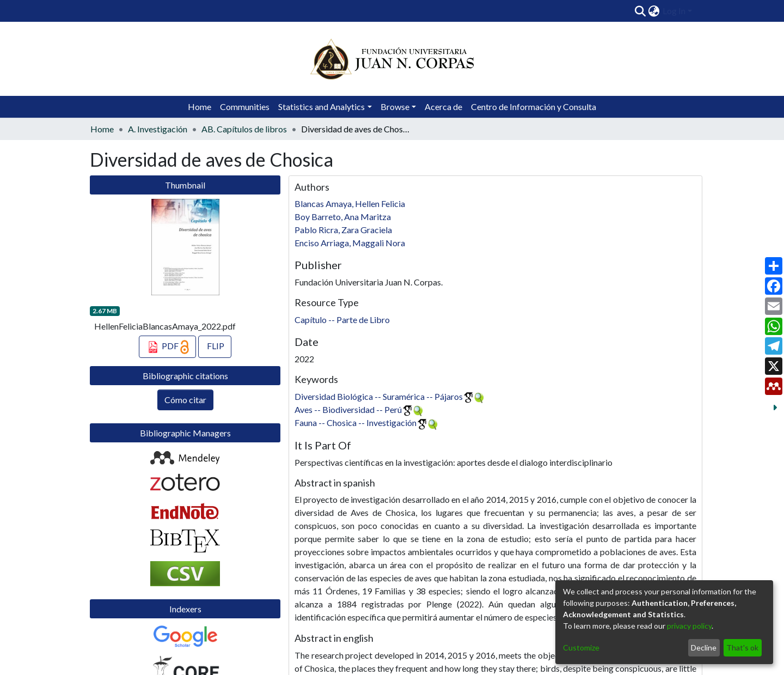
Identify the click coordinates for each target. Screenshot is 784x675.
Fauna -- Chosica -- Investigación (356, 422)
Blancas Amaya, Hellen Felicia (350, 203)
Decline (704, 647)
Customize (581, 647)
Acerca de (443, 107)
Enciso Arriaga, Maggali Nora (350, 243)
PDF (167, 347)
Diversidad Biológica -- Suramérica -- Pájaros (379, 396)
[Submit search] (641, 11)
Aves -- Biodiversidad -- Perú (348, 409)
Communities (245, 107)
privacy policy (689, 626)
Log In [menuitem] (674, 11)
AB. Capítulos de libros (244, 129)
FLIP (215, 346)
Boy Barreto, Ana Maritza (343, 217)
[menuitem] (654, 11)
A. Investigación (158, 129)
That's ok (742, 647)
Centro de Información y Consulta (534, 107)
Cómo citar (185, 400)
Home (200, 107)
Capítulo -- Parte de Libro (342, 320)
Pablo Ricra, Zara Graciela (343, 230)
